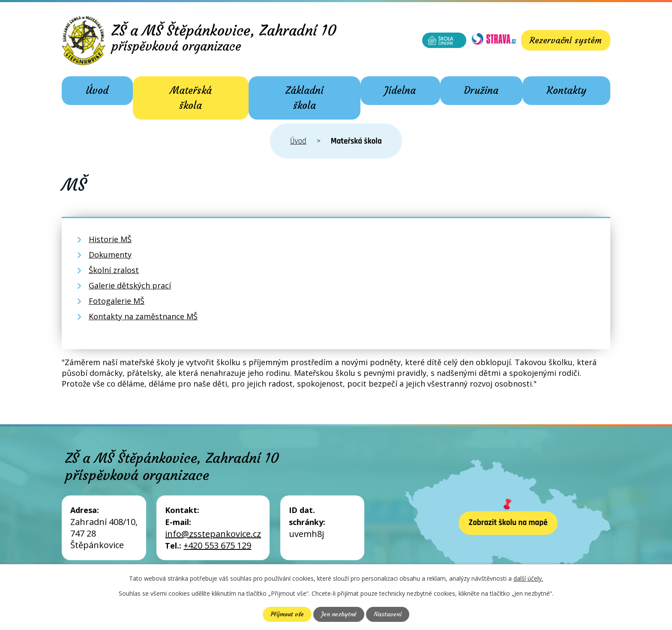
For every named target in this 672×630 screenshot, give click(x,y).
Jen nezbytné (339, 614)
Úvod (97, 90)
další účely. (528, 578)
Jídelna (400, 90)
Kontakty (567, 90)
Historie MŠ (110, 239)
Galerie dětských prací (130, 285)
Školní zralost (114, 270)
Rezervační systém (566, 40)
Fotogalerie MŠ (117, 301)
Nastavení (388, 614)
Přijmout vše (287, 614)
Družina (481, 90)
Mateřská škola (191, 98)
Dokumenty (110, 255)
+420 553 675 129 (217, 545)
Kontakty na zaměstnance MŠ (143, 316)
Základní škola (304, 98)
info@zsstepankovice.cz (213, 534)
